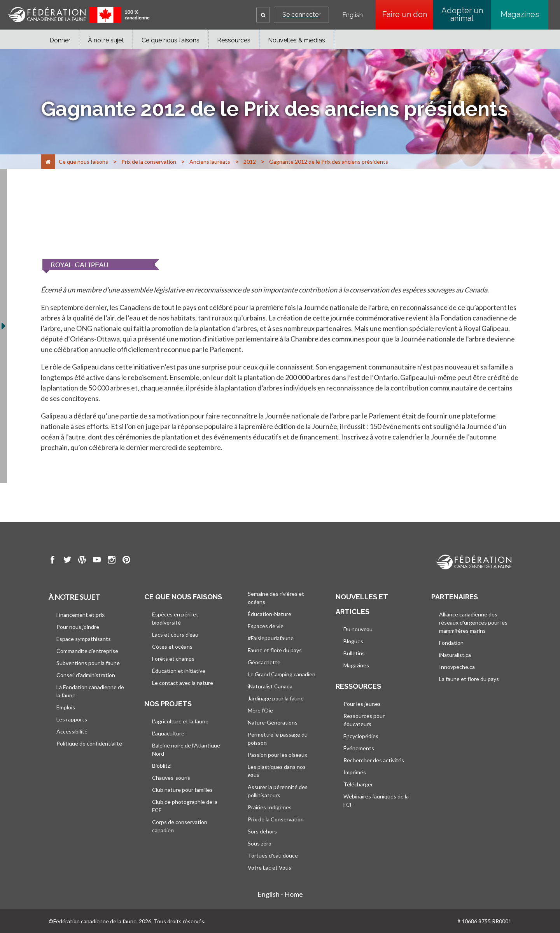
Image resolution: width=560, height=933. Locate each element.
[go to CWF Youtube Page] (97, 561)
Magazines (520, 14)
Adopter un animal (462, 14)
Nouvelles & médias (297, 40)
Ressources (234, 40)
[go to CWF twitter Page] (67, 561)
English (353, 15)
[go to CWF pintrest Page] (126, 561)
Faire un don (408, 14)
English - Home (280, 894)
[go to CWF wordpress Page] (82, 561)
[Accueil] (48, 162)
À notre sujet (106, 40)
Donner (60, 40)
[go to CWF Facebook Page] (52, 561)
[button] (263, 15)
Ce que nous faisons (171, 40)
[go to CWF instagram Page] (112, 561)
